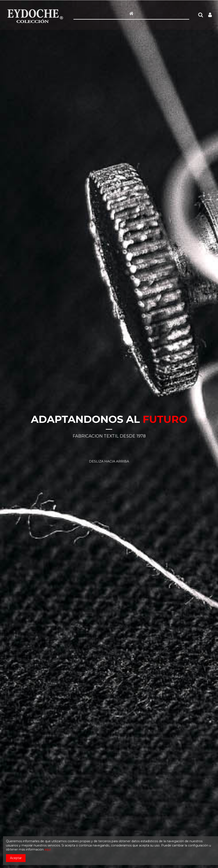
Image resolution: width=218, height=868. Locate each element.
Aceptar (16, 858)
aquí (48, 849)
